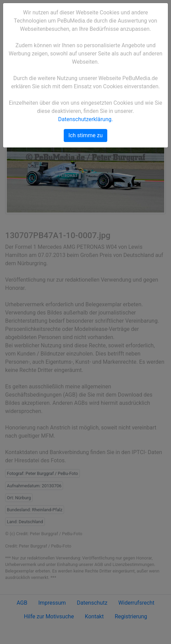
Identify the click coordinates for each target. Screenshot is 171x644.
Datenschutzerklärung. (86, 119)
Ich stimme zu (85, 135)
